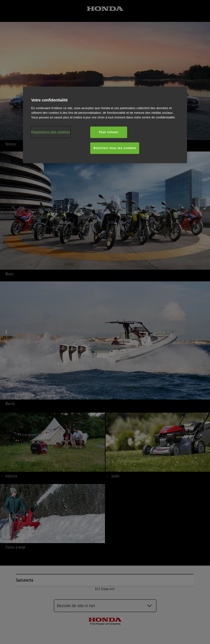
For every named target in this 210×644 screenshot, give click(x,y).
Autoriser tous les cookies (115, 148)
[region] (105, 125)
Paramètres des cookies (51, 132)
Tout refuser (109, 132)
